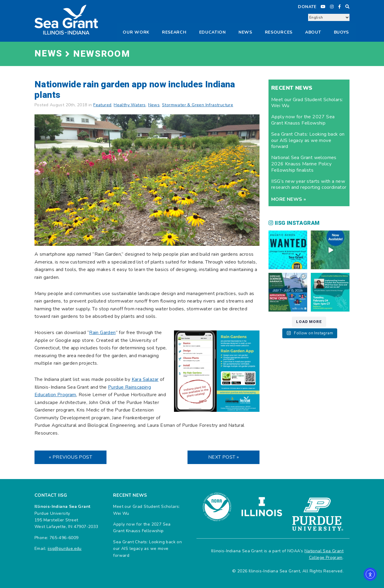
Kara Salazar (145, 379)
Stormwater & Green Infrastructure (198, 105)
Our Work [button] (136, 32)
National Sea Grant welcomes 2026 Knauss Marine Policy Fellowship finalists (304, 164)
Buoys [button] (342, 32)
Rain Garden (102, 333)
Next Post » (223, 457)
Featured (102, 105)
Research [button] (174, 32)
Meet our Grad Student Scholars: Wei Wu (307, 103)
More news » (289, 199)
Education (213, 32)
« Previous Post (70, 457)
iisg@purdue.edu (65, 549)
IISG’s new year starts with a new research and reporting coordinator (309, 184)
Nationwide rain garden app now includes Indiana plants (135, 90)
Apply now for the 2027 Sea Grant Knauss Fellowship (303, 120)
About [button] (313, 32)
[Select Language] (329, 17)
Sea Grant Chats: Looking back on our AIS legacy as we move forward (308, 140)
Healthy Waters (130, 105)
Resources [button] (279, 32)
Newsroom (102, 54)
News (245, 32)
